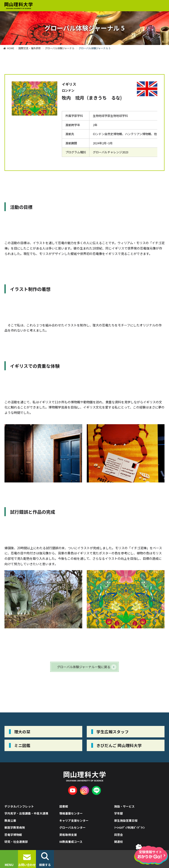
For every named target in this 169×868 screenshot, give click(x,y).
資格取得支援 (68, 835)
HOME (11, 48)
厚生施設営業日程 (126, 820)
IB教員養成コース (71, 842)
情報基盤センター (71, 813)
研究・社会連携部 (16, 842)
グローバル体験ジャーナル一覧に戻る (84, 667)
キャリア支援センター (74, 820)
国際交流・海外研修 (30, 48)
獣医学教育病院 (15, 827)
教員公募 (10, 820)
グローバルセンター (72, 827)
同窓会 (119, 835)
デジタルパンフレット (19, 806)
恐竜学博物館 (13, 835)
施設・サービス (124, 806)
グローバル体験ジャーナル (60, 48)
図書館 (64, 806)
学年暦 (119, 813)
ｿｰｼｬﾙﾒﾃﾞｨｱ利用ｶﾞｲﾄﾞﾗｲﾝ (129, 827)
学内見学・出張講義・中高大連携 (26, 813)
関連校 (119, 842)
